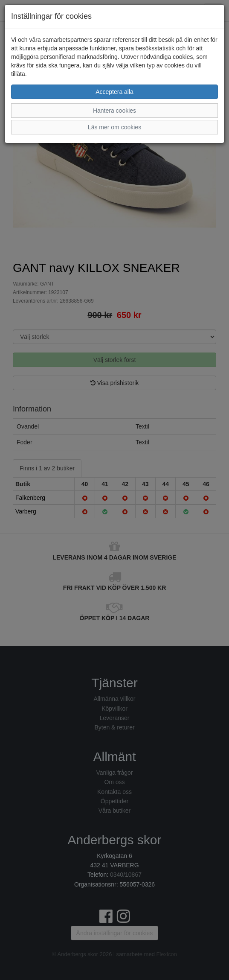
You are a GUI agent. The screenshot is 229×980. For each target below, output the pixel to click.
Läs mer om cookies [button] (114, 127)
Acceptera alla (114, 92)
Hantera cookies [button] (114, 111)
